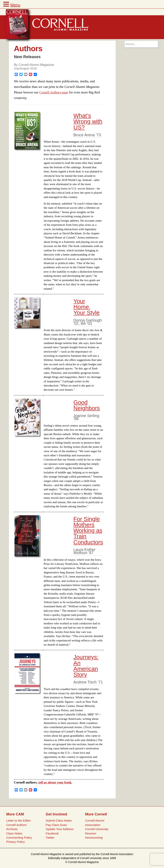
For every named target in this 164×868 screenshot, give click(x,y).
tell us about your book (55, 782)
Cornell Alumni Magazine (36, 65)
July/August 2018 (25, 68)
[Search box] (141, 44)
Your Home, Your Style (86, 307)
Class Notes (14, 833)
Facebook (52, 833)
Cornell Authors (17, 825)
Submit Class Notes (59, 820)
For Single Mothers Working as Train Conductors (88, 531)
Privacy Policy (16, 842)
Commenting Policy (19, 838)
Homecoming (94, 838)
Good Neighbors (87, 405)
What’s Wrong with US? (88, 122)
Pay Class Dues (56, 825)
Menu (15, 5)
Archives (12, 829)
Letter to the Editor (19, 820)
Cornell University (97, 829)
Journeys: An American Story (86, 666)
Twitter (50, 838)
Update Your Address (60, 829)
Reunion (91, 833)
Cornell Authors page (54, 92)
